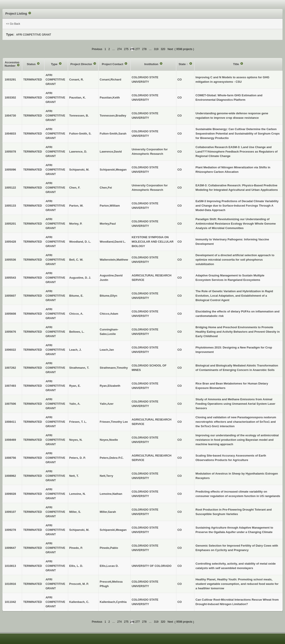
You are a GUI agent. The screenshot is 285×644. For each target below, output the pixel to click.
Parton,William (110, 206)
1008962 (10, 476)
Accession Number (12, 64)
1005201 (10, 224)
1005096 (10, 170)
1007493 (10, 386)
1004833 (10, 134)
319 (156, 49)
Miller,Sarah (108, 512)
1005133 (10, 206)
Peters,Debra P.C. (112, 458)
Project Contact (113, 64)
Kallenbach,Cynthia (113, 602)
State (182, 64)
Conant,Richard (111, 79)
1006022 (10, 350)
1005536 (10, 260)
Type (55, 64)
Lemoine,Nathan (111, 494)
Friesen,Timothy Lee (114, 422)
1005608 (10, 314)
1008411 (10, 422)
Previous (97, 49)
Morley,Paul (108, 224)
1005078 (10, 152)
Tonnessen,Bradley (113, 116)
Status (32, 64)
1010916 (10, 584)
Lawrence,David (111, 152)
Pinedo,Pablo (109, 548)
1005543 (10, 278)
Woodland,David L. (113, 242)
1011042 (10, 602)
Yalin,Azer (107, 404)
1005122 (10, 188)
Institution (152, 64)
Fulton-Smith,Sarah (113, 134)
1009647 (10, 548)
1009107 (10, 512)
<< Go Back (13, 24)
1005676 (10, 332)
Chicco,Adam (109, 314)
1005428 (10, 242)
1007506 (10, 404)
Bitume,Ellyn (109, 296)
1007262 (10, 368)
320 (163, 49)
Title (236, 64)
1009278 (10, 530)
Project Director (82, 64)
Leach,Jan (107, 350)
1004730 (10, 116)
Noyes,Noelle (109, 440)
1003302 (10, 98)
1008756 (10, 458)
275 (126, 49)
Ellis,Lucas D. (109, 566)
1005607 (10, 296)
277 (138, 49)
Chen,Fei (106, 188)
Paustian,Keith (110, 98)
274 (119, 49)
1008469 (10, 440)
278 (144, 49)
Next (170, 49)
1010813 (10, 566)
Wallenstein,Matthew (114, 260)
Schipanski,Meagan (113, 170)
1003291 (10, 79)
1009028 (10, 494)
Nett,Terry (106, 476)
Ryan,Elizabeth (110, 386)
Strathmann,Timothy (114, 368)
